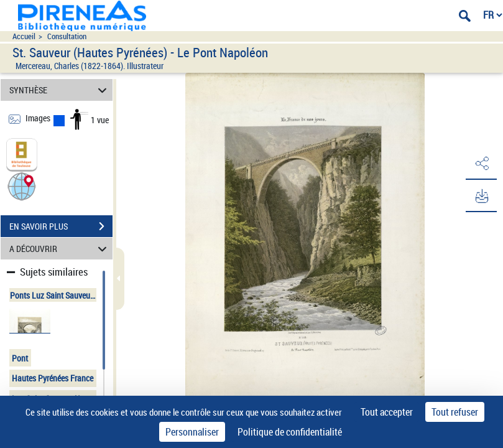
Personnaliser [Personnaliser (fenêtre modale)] (192, 432)
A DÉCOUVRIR (60, 249)
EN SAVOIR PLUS (61, 226)
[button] (22, 186)
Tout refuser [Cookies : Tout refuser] (455, 412)
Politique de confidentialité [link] (290, 432)
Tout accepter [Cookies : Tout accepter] (387, 412)
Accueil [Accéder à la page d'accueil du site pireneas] (24, 36)
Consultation (67, 36)
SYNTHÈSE (60, 90)
